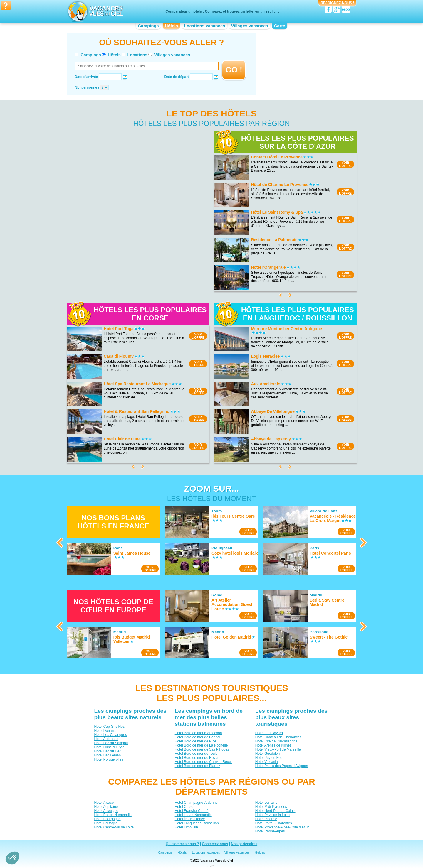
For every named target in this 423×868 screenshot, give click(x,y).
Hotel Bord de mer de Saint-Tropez (202, 749)
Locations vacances (204, 26)
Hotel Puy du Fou (269, 758)
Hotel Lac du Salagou (111, 743)
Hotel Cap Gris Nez (109, 727)
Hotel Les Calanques (110, 735)
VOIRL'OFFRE (345, 164)
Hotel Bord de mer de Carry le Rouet (203, 762)
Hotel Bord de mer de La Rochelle (201, 745)
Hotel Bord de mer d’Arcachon (198, 733)
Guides (260, 852)
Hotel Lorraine (266, 803)
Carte (280, 26)
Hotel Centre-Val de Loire (114, 827)
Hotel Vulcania (266, 762)
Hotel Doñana (105, 731)
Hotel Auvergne (106, 811)
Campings (148, 26)
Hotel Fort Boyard (269, 733)
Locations (137, 55)
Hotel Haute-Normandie (193, 815)
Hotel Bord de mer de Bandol (197, 737)
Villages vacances (250, 26)
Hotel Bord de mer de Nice (195, 741)
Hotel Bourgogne (107, 819)
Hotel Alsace (104, 803)
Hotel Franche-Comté (191, 811)
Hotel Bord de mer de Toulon (197, 754)
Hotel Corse (184, 807)
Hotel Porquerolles (109, 759)
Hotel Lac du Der (107, 751)
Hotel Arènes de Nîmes (273, 745)
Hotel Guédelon (267, 754)
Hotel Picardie (266, 819)
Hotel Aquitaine (106, 807)
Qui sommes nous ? (182, 844)
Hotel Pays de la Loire (272, 815)
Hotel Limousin (186, 827)
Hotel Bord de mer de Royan (197, 758)
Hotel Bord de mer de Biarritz (197, 766)
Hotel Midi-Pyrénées (271, 807)
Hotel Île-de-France (190, 819)
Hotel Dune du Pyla (109, 747)
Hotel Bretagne (106, 823)
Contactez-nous (215, 844)
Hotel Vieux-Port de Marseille (278, 749)
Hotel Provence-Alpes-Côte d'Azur (282, 827)
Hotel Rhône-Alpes (270, 831)
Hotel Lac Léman (107, 755)
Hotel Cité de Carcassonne (276, 741)
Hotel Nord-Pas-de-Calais (275, 811)
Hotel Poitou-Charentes (273, 823)
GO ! (234, 70)
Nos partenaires (244, 844)
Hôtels (171, 26)
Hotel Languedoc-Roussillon (197, 823)
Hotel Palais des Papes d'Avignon (281, 766)
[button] (12, 858)
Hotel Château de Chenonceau (279, 737)
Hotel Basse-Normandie (113, 815)
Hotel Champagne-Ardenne (196, 803)
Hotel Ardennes (106, 739)
